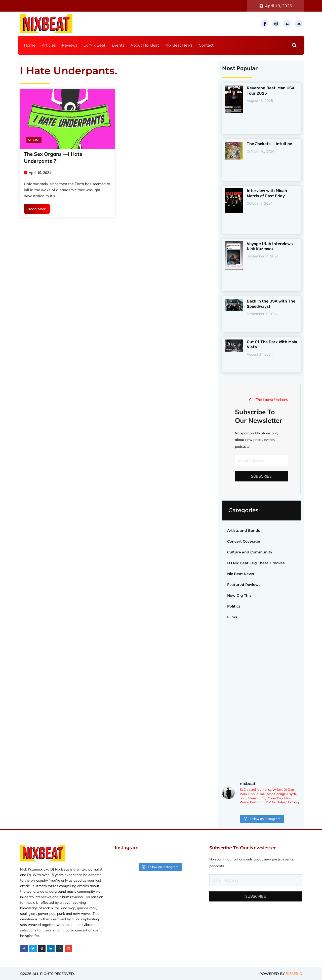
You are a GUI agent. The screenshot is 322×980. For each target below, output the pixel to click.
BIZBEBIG (294, 974)
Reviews (70, 45)
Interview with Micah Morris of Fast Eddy (267, 193)
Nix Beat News (179, 45)
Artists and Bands (244, 531)
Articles (49, 45)
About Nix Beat (145, 45)
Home (30, 45)
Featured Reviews (244, 585)
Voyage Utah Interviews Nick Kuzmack (270, 246)
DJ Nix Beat (94, 45)
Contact (206, 45)
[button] (294, 45)
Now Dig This (239, 595)
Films (232, 617)
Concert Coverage (244, 541)
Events (118, 45)
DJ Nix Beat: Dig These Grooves (256, 563)
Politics (234, 606)
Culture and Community (250, 552)
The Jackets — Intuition (270, 144)
